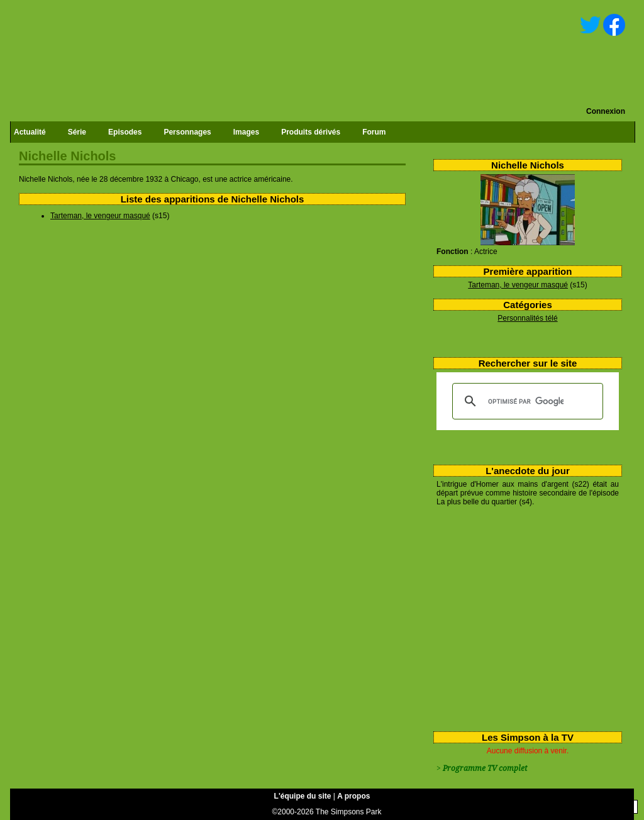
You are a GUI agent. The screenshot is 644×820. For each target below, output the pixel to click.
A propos (353, 796)
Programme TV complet (485, 768)
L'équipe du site (303, 796)
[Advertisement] (523, 616)
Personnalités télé (527, 318)
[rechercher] (526, 401)
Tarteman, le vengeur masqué (518, 285)
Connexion (606, 111)
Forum (374, 132)
